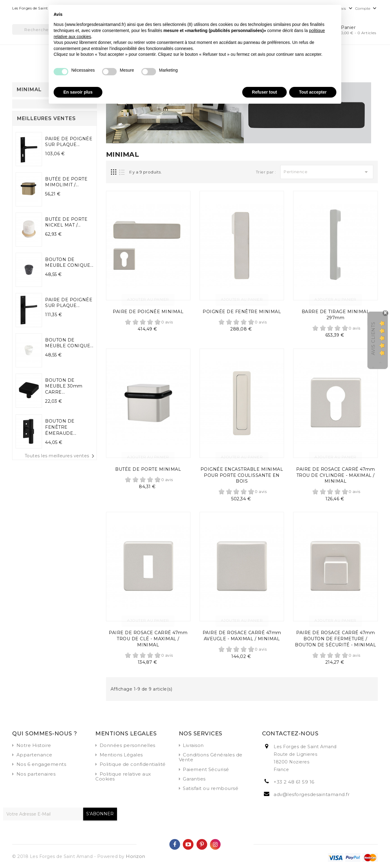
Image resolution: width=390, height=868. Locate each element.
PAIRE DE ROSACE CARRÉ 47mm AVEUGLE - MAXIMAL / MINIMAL (242, 636)
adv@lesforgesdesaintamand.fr (312, 794)
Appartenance (34, 755)
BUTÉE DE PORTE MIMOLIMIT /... (66, 182)
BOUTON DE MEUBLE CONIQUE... (69, 263)
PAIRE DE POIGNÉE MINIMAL (148, 312)
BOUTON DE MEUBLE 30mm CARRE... (64, 386)
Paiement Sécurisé (206, 769)
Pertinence (327, 172)
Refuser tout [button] (264, 92)
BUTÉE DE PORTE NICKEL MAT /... (66, 222)
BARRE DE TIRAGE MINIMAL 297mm (336, 315)
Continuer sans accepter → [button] (309, 13)
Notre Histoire (34, 745)
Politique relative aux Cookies (123, 776)
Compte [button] (367, 9)
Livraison (193, 745)
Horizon (136, 856)
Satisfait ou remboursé (211, 788)
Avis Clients (373, 339)
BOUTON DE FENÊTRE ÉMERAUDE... (61, 427)
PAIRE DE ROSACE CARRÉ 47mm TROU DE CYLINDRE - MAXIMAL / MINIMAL (335, 475)
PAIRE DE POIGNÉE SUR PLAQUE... (69, 142)
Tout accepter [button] (313, 92)
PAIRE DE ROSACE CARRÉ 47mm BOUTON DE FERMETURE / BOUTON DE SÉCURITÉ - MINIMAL (335, 639)
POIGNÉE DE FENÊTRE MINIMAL (242, 312)
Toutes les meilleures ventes (61, 456)
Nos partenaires (36, 774)
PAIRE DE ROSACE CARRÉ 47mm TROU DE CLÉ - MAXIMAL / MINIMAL (148, 639)
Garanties (194, 779)
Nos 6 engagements (41, 764)
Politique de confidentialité (133, 764)
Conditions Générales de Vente (211, 757)
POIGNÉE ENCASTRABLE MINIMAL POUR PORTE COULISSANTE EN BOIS (242, 475)
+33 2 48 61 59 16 (294, 782)
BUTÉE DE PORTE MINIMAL (148, 469)
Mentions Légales (121, 755)
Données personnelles (128, 745)
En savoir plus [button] (78, 92)
